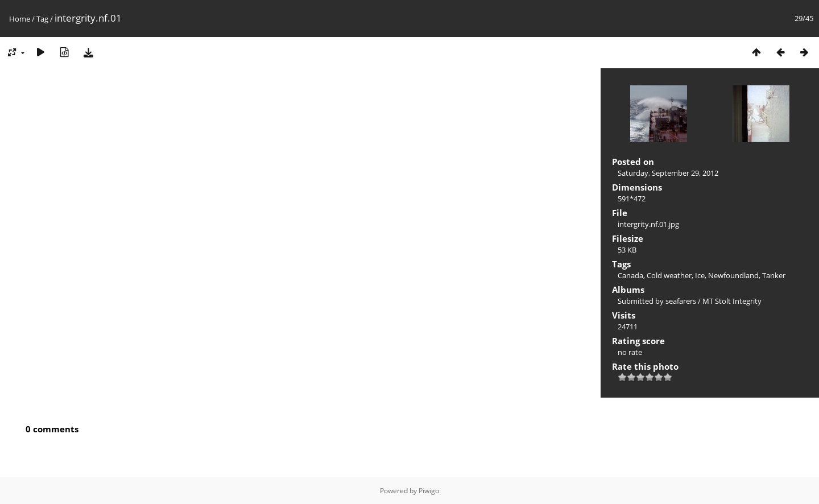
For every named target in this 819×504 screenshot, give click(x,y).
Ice (700, 275)
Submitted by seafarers (657, 301)
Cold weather (669, 275)
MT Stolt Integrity (732, 301)
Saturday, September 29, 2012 (668, 173)
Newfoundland (733, 275)
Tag (42, 19)
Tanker (774, 275)
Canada (630, 275)
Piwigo (429, 491)
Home (20, 19)
